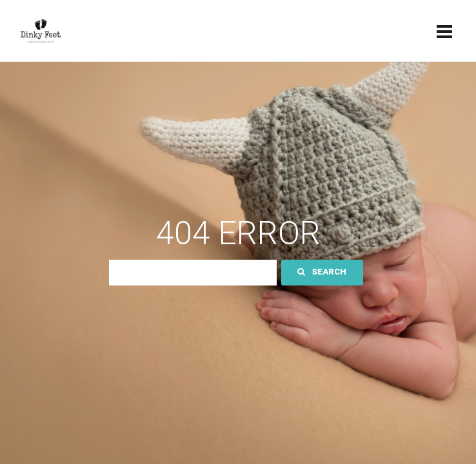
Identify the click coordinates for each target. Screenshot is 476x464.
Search (322, 272)
